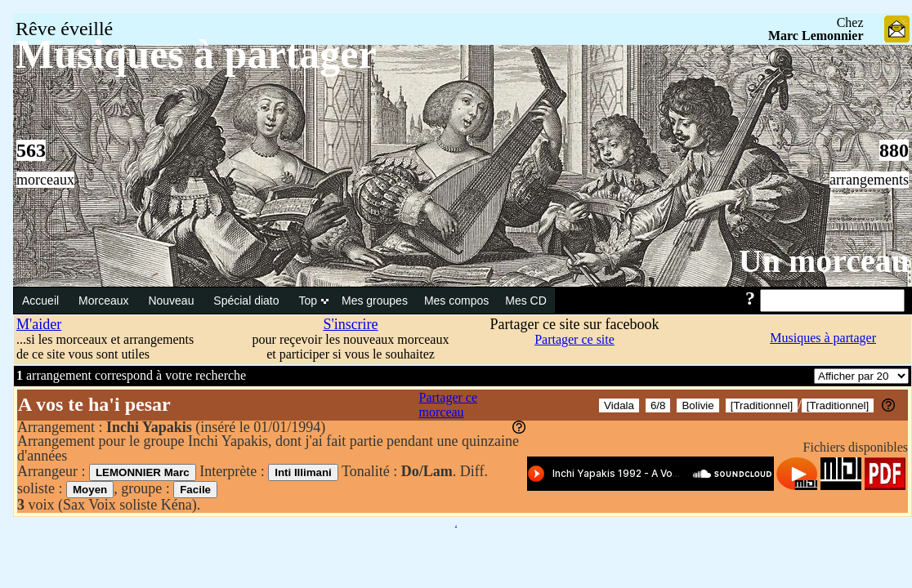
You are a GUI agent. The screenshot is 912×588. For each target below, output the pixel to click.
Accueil (42, 301)
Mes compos (456, 301)
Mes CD (526, 301)
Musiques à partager (823, 338)
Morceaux (105, 301)
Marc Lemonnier (816, 36)
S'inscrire (350, 324)
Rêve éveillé (64, 29)
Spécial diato (248, 301)
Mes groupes (375, 301)
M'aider (39, 324)
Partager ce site (574, 339)
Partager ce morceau (449, 405)
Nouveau (172, 301)
